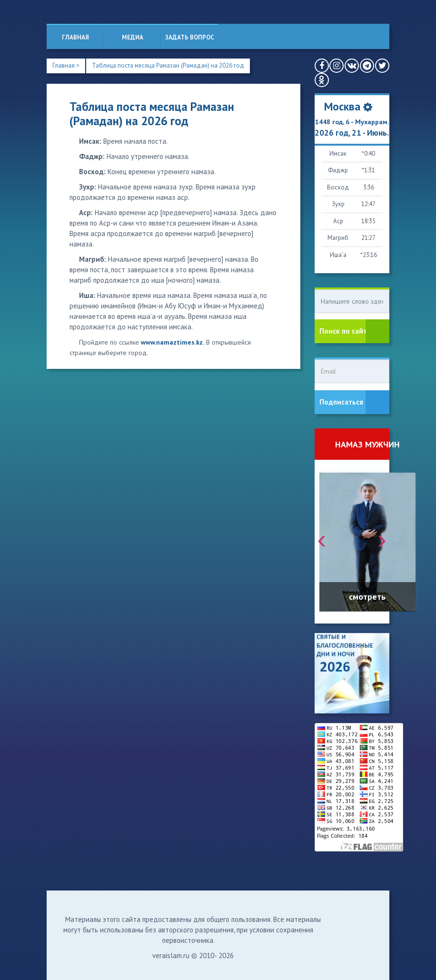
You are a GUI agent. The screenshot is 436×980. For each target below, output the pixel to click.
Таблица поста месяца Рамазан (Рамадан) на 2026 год (168, 65)
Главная (75, 37)
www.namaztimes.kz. (173, 342)
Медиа (133, 37)
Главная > (66, 65)
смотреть (367, 597)
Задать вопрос (190, 37)
